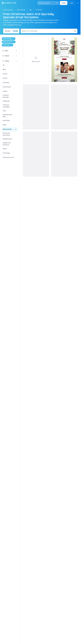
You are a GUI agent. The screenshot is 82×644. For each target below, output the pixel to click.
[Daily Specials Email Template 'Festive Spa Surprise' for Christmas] (36, 154)
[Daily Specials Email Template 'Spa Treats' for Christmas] (64, 107)
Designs (8, 31)
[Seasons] (16, 56)
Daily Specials (21, 10)
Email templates (8, 10)
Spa (31, 10)
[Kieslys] (78, 3)
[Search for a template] (48, 31)
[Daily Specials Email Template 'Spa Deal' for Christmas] (64, 60)
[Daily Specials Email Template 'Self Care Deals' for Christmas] (64, 154)
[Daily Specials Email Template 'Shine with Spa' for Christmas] (36, 107)
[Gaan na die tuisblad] (8, 3)
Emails (16, 31)
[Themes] (16, 61)
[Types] (16, 51)
